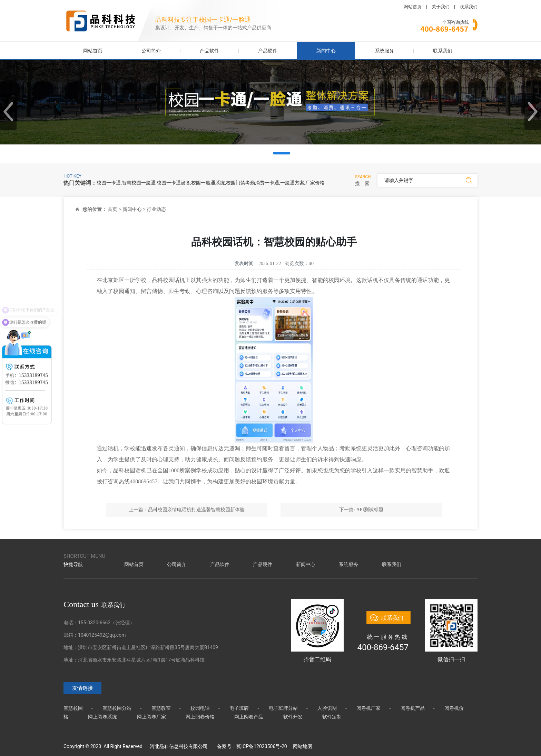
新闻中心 (326, 51)
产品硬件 (268, 51)
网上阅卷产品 (249, 717)
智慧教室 (161, 708)
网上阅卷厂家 (151, 717)
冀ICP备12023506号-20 (262, 746)
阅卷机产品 (413, 708)
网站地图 (303, 746)
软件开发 (293, 717)
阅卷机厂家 (368, 708)
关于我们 (441, 7)
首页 (112, 209)
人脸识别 (327, 708)
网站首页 (413, 7)
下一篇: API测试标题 (361, 510)
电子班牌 (239, 708)
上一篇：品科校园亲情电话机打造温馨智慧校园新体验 (187, 510)
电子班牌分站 (283, 708)
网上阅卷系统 (102, 717)
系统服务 (384, 51)
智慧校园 (73, 708)
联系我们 (469, 7)
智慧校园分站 (117, 708)
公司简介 (151, 51)
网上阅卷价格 (200, 717)
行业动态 (156, 209)
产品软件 (209, 51)
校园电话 (200, 708)
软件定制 (332, 717)
